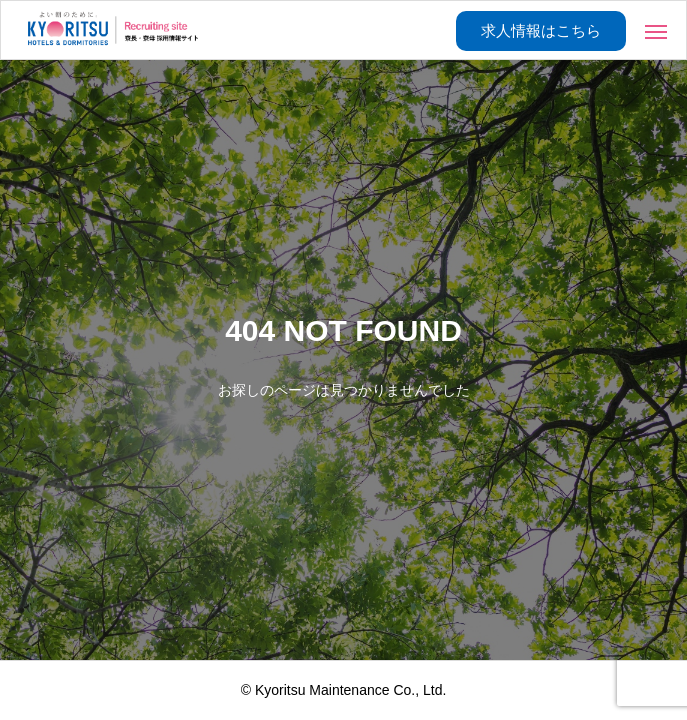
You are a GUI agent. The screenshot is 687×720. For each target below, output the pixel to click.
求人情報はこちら (541, 30)
